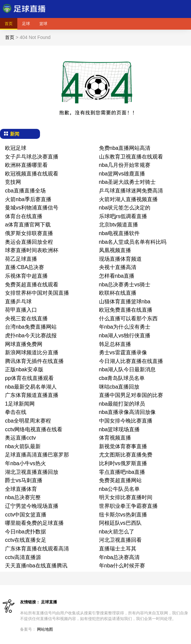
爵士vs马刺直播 (24, 480)
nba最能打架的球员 (122, 404)
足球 (26, 24)
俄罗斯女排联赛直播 (29, 233)
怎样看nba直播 (117, 276)
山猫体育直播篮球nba (125, 302)
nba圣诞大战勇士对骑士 (127, 182)
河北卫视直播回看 (120, 540)
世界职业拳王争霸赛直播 (128, 506)
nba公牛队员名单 (119, 489)
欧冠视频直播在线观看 (32, 174)
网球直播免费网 (24, 344)
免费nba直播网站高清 (125, 148)
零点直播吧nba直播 (122, 472)
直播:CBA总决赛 (24, 267)
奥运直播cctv (20, 438)
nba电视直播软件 (119, 233)
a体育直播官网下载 (28, 225)
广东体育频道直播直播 (32, 395)
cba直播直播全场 (25, 191)
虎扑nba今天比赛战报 (31, 335)
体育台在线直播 (24, 216)
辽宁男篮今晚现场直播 (32, 506)
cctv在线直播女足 (26, 540)
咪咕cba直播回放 (119, 387)
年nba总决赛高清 (119, 557)
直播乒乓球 (18, 302)
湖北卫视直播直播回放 (32, 472)
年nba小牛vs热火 (25, 463)
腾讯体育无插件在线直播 (34, 361)
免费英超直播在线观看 (32, 285)
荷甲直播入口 (21, 310)
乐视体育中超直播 (26, 276)
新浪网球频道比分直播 (32, 352)
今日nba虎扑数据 (25, 532)
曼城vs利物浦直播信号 (32, 208)
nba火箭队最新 (23, 446)
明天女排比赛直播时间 (126, 497)
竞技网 (13, 182)
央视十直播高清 (118, 267)
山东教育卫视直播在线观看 (131, 157)
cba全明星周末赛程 (28, 421)
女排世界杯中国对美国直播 (37, 293)
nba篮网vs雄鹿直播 (122, 174)
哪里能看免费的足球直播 (34, 523)
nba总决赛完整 (23, 497)
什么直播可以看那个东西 (128, 319)
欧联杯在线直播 (118, 293)
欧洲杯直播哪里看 (26, 165)
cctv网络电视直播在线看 (34, 429)
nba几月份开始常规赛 (125, 165)
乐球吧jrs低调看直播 (123, 216)
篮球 (43, 24)
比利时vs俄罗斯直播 (123, 463)
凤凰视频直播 (115, 250)
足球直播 (49, 602)
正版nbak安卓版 (24, 369)
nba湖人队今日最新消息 (127, 369)
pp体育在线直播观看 (29, 378)
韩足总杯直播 (115, 344)
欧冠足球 (16, 148)
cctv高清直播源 (23, 557)
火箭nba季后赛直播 (28, 199)
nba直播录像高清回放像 (127, 412)
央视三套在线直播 (26, 319)
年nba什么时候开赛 (122, 566)
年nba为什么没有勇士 (125, 327)
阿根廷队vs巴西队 (120, 523)
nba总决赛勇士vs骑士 (125, 285)
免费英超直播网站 (120, 480)
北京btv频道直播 (118, 225)
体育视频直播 (115, 438)
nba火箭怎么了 (117, 532)
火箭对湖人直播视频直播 (128, 199)
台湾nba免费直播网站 (31, 327)
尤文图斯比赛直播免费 (126, 455)
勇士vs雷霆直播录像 (123, 352)
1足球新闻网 (20, 404)
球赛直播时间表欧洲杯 (32, 250)
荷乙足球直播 (21, 259)
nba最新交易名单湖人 (31, 387)
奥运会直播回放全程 (29, 242)
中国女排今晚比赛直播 (126, 421)
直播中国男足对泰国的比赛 (131, 395)
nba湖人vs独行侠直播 (125, 335)
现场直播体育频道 (120, 259)
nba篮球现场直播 (119, 429)
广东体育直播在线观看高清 (37, 549)
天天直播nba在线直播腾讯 (36, 566)
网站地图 (45, 629)
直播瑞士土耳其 (118, 549)
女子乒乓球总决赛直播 (32, 157)
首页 (9, 24)
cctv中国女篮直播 (26, 515)
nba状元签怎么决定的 (125, 208)
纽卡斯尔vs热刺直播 (123, 515)
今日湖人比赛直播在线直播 (131, 361)
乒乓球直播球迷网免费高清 (131, 191)
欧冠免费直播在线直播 (126, 310)
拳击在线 (16, 412)
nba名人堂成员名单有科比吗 (133, 242)
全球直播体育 (21, 489)
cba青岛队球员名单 (122, 378)
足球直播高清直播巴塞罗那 (37, 455)
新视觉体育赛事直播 (123, 446)
